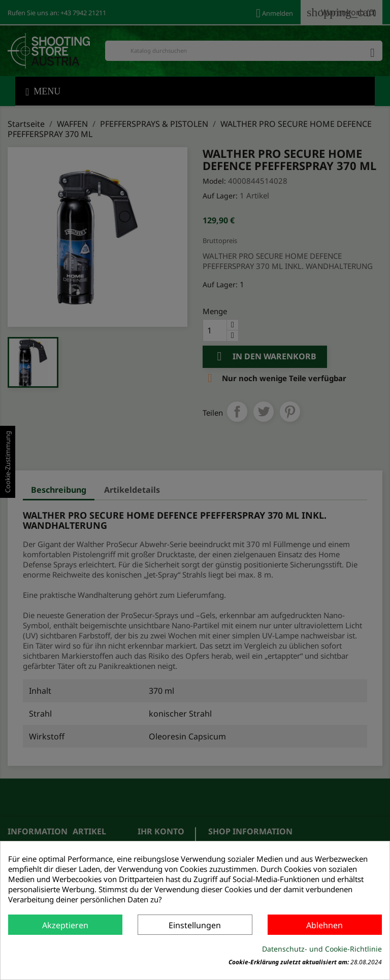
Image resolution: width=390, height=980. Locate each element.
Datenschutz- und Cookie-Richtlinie (322, 949)
